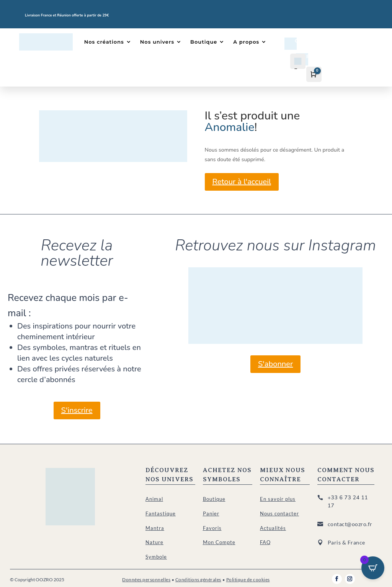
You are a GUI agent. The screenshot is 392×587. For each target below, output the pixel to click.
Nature (154, 542)
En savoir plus (278, 499)
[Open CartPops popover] (373, 568)
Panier (211, 513)
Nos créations (104, 42)
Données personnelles (146, 580)
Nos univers (157, 42)
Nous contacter (279, 513)
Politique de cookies (248, 580)
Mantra (155, 528)
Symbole (156, 557)
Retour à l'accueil (242, 182)
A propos (246, 42)
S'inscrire (77, 410)
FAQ (265, 542)
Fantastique (161, 513)
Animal (154, 499)
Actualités (273, 528)
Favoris (212, 528)
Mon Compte (219, 542)
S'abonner (275, 364)
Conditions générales (198, 580)
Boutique (204, 42)
